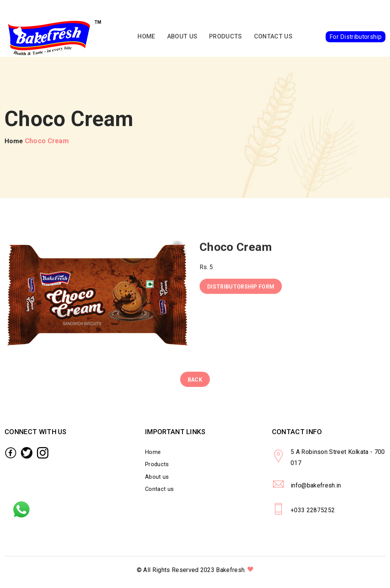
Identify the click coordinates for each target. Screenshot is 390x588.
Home (147, 38)
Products (226, 38)
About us (182, 38)
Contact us (274, 38)
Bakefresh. (231, 575)
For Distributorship (356, 38)
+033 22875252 (313, 515)
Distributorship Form (241, 291)
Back (195, 382)
